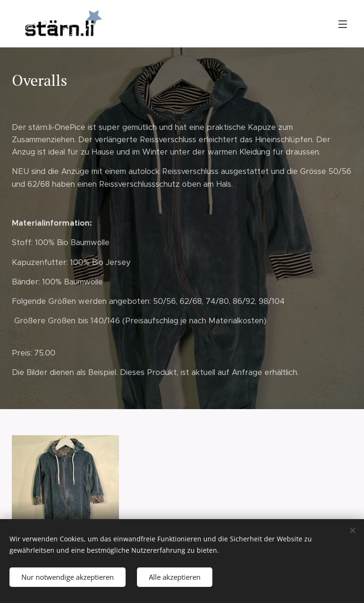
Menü (343, 24)
